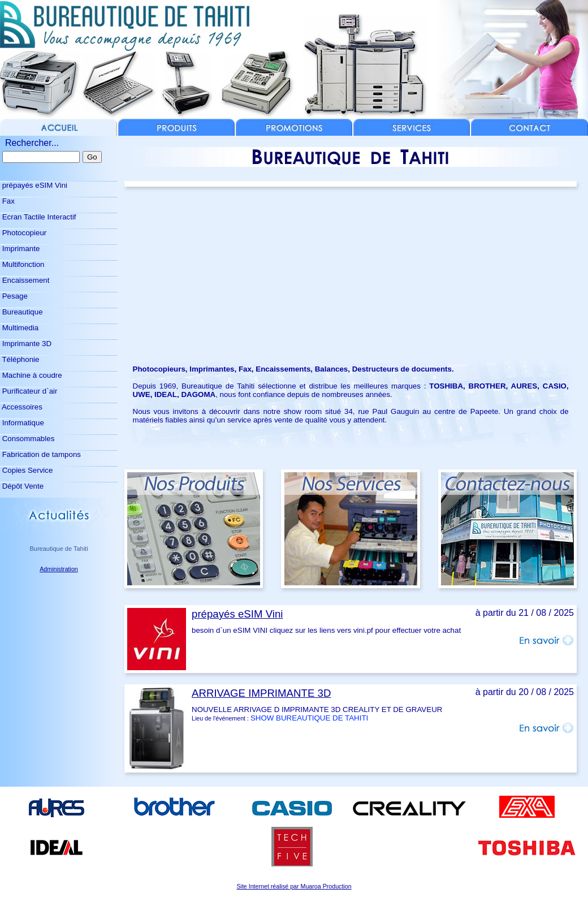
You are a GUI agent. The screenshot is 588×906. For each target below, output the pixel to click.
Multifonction (22, 264)
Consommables (27, 439)
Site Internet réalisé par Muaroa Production (294, 886)
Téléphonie (20, 359)
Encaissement (25, 280)
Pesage (14, 296)
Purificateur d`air (29, 391)
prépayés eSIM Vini (34, 185)
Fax (7, 201)
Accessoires (21, 407)
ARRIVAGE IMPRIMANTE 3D (261, 693)
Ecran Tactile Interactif (38, 217)
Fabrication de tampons (40, 454)
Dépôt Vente (22, 486)
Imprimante (20, 249)
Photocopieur (23, 233)
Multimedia (19, 328)
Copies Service (26, 470)
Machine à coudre (31, 375)
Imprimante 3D (26, 344)
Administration (59, 569)
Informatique (22, 423)
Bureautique (21, 312)
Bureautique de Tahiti (59, 549)
